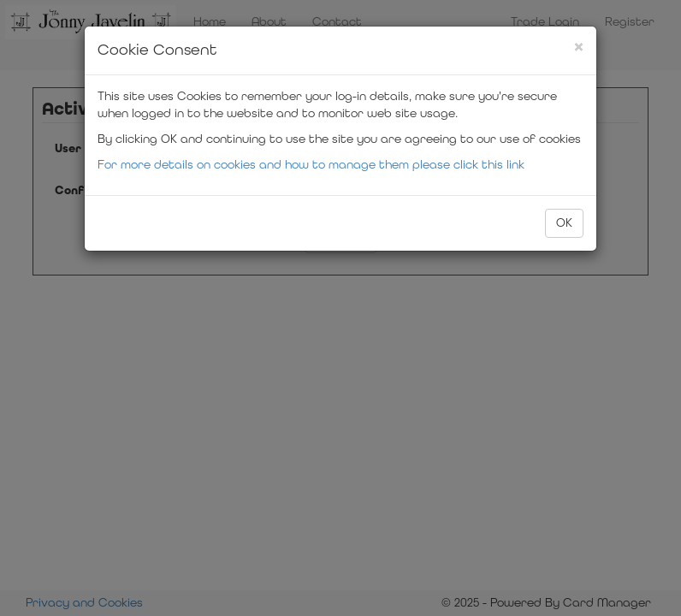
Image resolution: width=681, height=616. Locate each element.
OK (564, 223)
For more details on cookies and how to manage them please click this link (311, 165)
